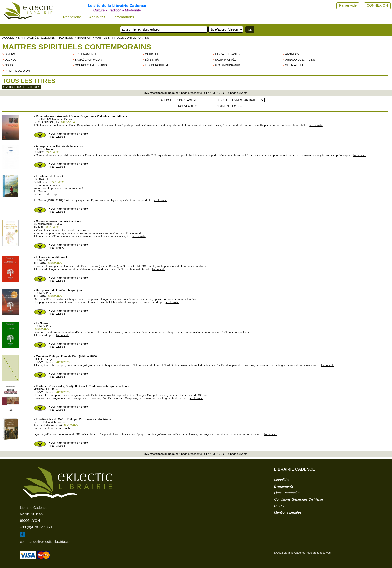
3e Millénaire (41, 182)
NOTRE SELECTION (230, 106)
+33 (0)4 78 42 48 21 (36, 527)
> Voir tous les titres (22, 87)
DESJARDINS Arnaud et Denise (53, 119)
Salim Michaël (226, 60)
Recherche (72, 17)
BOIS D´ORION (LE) (46, 122)
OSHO (9, 65)
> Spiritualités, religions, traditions (44, 38)
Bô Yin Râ (152, 60)
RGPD (279, 506)
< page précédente (190, 93)
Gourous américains (91, 65)
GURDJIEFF (153, 54)
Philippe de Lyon (17, 71)
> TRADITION (83, 38)
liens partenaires (288, 493)
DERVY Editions (44, 362)
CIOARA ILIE (42, 179)
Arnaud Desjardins (300, 60)
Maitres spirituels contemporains (77, 47)
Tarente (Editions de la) (48, 425)
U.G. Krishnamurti (229, 65)
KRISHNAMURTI (85, 54)
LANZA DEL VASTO (227, 54)
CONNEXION (377, 5)
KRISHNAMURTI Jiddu (48, 224)
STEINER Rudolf (44, 149)
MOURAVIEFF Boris (46, 389)
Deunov (11, 60)
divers (10, 54)
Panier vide (348, 5)
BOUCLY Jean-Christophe (50, 422)
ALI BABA (40, 263)
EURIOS (39, 152)
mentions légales (288, 512)
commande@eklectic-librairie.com (46, 542)
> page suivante (237, 93)
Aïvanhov (292, 54)
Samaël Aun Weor (88, 60)
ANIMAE (39, 227)
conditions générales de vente (299, 499)
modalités (282, 480)
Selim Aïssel (294, 65)
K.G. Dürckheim (156, 65)
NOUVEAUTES (188, 106)
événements (284, 486)
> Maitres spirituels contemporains (121, 38)
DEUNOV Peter (43, 260)
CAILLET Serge (43, 359)
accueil (8, 38)
